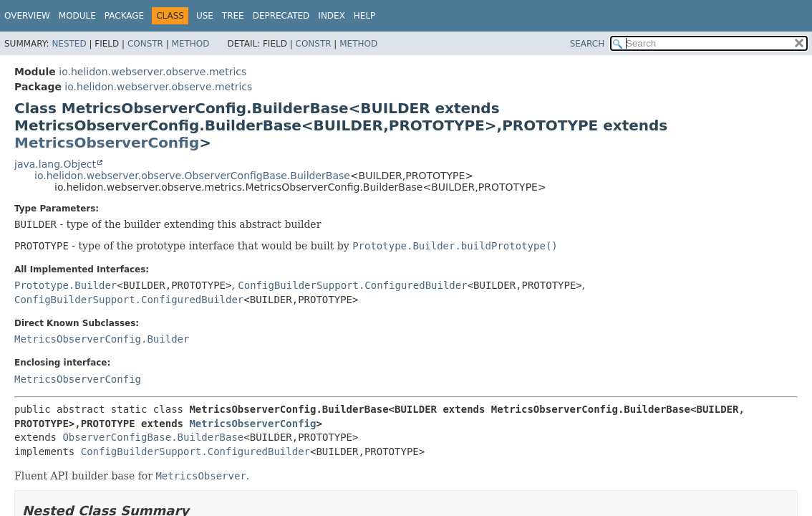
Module (77, 16)
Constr (145, 44)
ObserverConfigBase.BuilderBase (153, 437)
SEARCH (588, 44)
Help (365, 16)
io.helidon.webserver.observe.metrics (153, 72)
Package (124, 16)
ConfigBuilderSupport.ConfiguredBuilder (352, 285)
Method (191, 44)
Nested (69, 44)
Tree (233, 16)
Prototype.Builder (66, 285)
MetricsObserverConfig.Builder (102, 339)
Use (205, 16)
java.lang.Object (55, 164)
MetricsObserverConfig (107, 143)
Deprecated (281, 16)
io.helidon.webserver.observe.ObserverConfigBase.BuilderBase (192, 176)
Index (332, 16)
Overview (27, 16)
